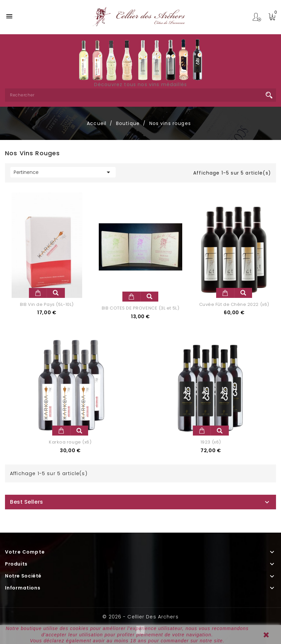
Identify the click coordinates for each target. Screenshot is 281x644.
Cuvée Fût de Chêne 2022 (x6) (234, 304)
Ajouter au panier (38, 293)
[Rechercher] (140, 95)
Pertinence (63, 172)
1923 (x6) (211, 442)
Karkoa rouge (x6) (70, 442)
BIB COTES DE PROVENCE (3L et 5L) (140, 308)
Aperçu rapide (56, 293)
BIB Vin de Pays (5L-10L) (47, 304)
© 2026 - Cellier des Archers (140, 617)
